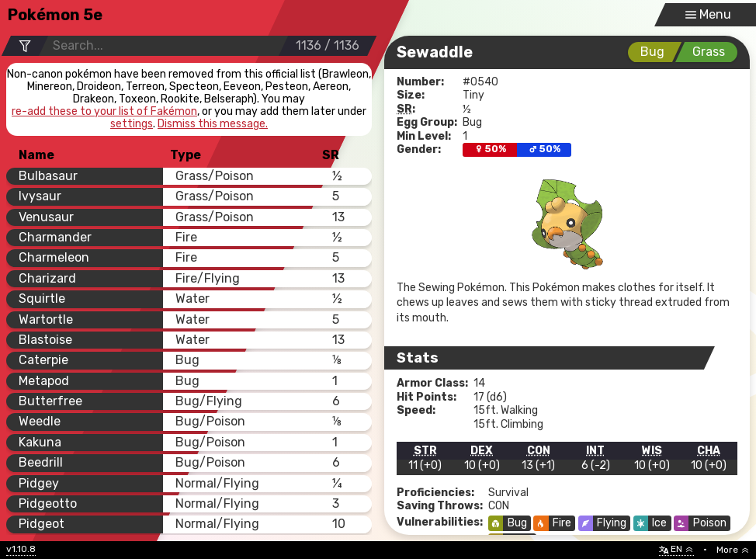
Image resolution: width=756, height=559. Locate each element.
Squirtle (42, 299)
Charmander (55, 237)
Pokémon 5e (55, 15)
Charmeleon (54, 257)
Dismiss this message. (213, 124)
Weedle (40, 421)
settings (132, 124)
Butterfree (50, 401)
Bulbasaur (48, 176)
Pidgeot (42, 524)
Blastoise (45, 340)
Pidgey (39, 483)
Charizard (47, 278)
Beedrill (41, 462)
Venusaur (46, 217)
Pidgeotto (48, 503)
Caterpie (43, 360)
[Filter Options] (24, 47)
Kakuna (40, 442)
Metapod (44, 381)
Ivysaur (40, 196)
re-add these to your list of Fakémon (104, 112)
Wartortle (46, 319)
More (733, 550)
